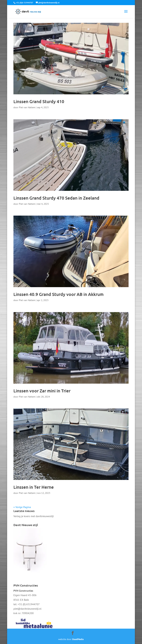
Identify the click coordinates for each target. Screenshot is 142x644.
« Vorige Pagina (22, 507)
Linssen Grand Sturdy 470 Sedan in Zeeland (56, 198)
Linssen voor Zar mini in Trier (42, 391)
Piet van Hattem (27, 107)
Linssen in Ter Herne (34, 487)
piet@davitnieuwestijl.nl (27, 609)
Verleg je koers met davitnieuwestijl (34, 516)
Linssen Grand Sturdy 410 (39, 101)
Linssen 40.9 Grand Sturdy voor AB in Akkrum (58, 294)
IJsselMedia (78, 639)
